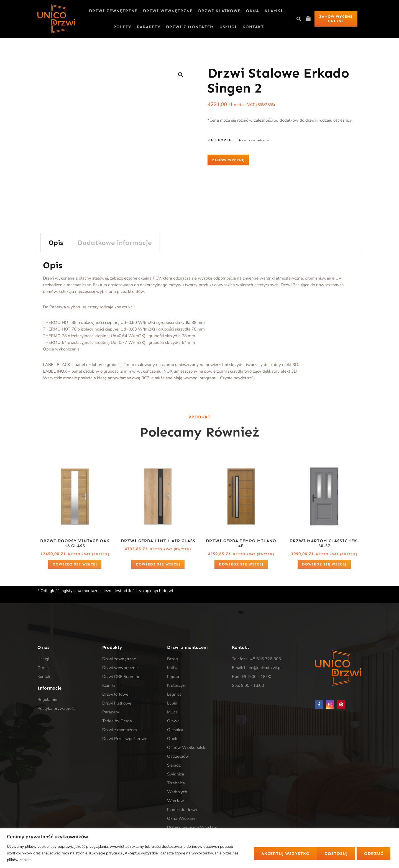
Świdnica (176, 774)
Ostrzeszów (178, 756)
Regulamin (47, 700)
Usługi (228, 27)
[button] (299, 19)
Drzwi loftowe (115, 694)
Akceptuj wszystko (359, 853)
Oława (173, 721)
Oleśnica (175, 730)
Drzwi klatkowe (219, 11)
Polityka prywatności (57, 708)
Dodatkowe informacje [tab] (115, 243)
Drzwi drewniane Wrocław (192, 827)
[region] (199, 848)
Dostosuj (264, 853)
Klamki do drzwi (182, 810)
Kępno (173, 677)
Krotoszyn (176, 685)
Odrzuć (305, 853)
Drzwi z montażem (190, 27)
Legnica (174, 694)
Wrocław (176, 801)
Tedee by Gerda (117, 721)
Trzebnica (176, 783)
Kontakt (253, 27)
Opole (173, 739)
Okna (253, 11)
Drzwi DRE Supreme (121, 677)
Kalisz (172, 668)
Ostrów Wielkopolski (187, 747)
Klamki (274, 11)
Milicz (172, 712)
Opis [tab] (56, 243)
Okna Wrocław (181, 818)
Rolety (122, 27)
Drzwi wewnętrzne (168, 11)
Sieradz (174, 765)
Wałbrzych (177, 792)
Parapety (149, 27)
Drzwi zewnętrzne (113, 11)
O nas (43, 668)
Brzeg (172, 659)
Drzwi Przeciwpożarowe (125, 739)
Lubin (172, 703)
